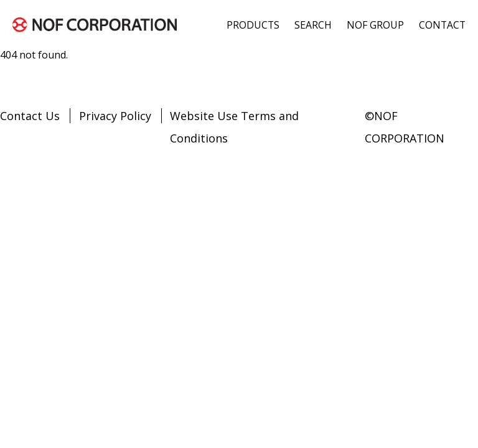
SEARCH (313, 25)
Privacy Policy (115, 116)
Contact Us (30, 116)
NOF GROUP (375, 25)
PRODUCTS (253, 25)
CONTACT (442, 25)
